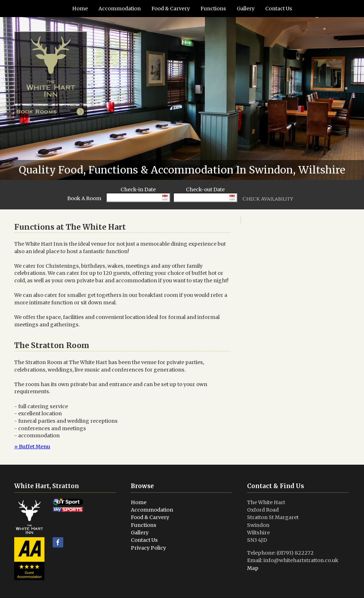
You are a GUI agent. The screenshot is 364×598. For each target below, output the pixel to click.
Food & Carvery (171, 9)
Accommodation (120, 9)
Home (80, 9)
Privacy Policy (148, 548)
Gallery (246, 9)
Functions (213, 9)
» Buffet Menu (32, 447)
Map (253, 568)
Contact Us (279, 9)
